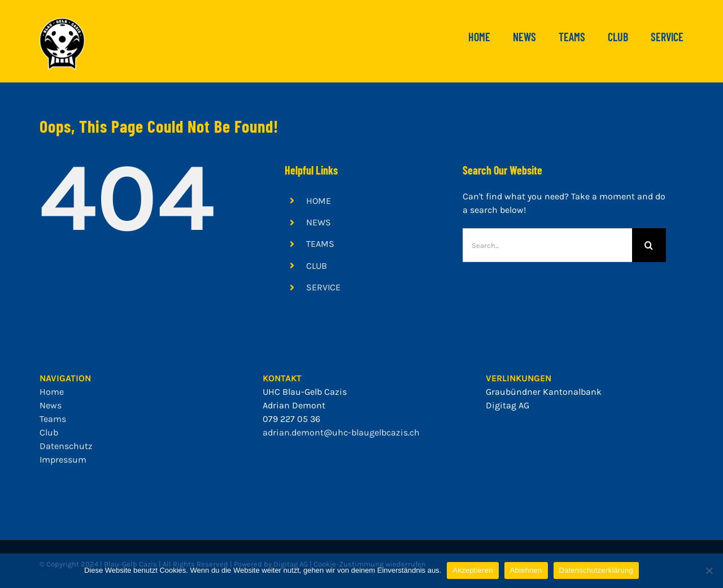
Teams (53, 419)
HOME (319, 201)
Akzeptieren (472, 570)
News (51, 405)
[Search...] (547, 245)
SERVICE (323, 287)
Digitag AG (508, 405)
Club (49, 432)
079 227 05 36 (291, 419)
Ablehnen (526, 570)
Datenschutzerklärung (596, 570)
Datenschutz (66, 446)
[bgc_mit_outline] (62, 22)
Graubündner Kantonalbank (544, 392)
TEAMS (320, 244)
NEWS (319, 222)
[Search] (649, 245)
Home (52, 392)
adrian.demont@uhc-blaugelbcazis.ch (341, 432)
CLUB (317, 266)
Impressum (63, 459)
